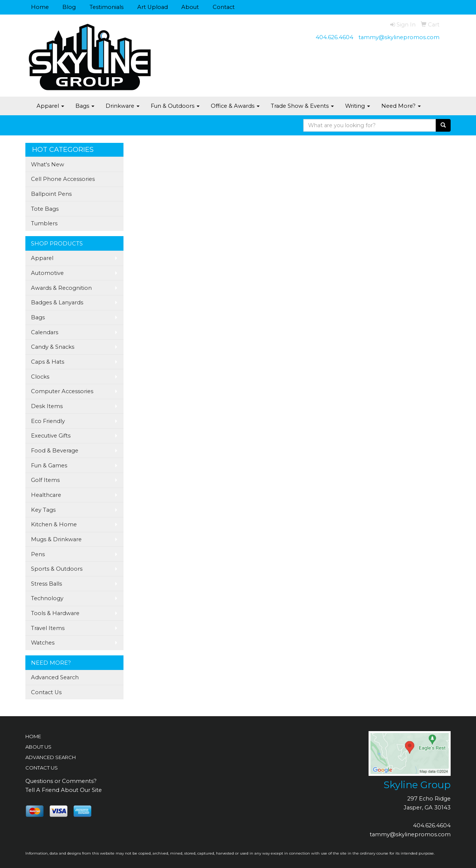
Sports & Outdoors (57, 569)
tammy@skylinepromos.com (399, 37)
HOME (33, 736)
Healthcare (46, 495)
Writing (358, 106)
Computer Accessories (62, 391)
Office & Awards (235, 106)
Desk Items (47, 406)
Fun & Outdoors (175, 106)
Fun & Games (49, 466)
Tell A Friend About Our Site (64, 790)
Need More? (401, 106)
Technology (47, 598)
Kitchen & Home (54, 524)
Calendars (45, 332)
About (190, 7)
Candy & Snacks (53, 347)
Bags (85, 106)
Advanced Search (55, 677)
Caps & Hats (48, 362)
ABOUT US (38, 747)
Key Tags (43, 510)
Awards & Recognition (61, 288)
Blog (69, 7)
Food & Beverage (55, 451)
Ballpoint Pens (51, 194)
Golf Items (45, 480)
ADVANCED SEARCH (51, 757)
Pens (38, 554)
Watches (43, 643)
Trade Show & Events (302, 106)
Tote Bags (45, 209)
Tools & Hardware (55, 613)
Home (40, 7)
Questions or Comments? (61, 781)
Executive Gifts (51, 436)
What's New (48, 164)
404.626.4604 (334, 37)
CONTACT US (42, 768)
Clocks (40, 377)
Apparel (50, 106)
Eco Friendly (48, 421)
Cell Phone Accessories (63, 179)
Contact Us (46, 692)
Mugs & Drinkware (56, 539)
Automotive (47, 273)
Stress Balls (46, 584)
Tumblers (44, 223)
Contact (224, 7)
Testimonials (107, 7)
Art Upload (153, 7)
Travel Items (48, 628)
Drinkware (123, 106)
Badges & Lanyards (57, 303)
